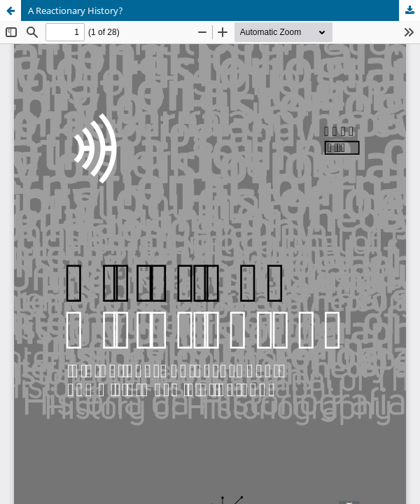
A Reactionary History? (76, 10)
